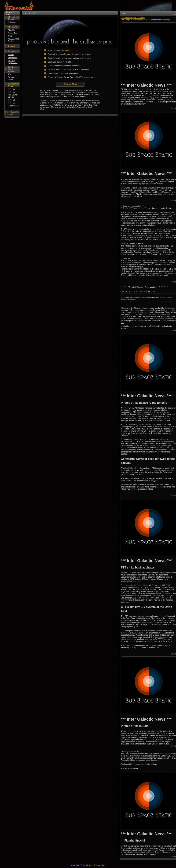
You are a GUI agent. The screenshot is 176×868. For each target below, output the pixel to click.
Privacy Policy (86, 865)
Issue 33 (12, 89)
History (11, 55)
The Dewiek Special (13, 96)
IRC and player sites (13, 62)
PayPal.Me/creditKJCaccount (133, 18)
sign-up (68, 50)
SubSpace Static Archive (13, 69)
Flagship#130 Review (14, 40)
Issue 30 (12, 103)
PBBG (79, 77)
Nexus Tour (13, 33)
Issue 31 (12, 100)
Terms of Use (99, 865)
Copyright (75, 865)
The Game (13, 27)
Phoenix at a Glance (14, 18)
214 (10, 74)
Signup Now (70, 84)
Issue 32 (12, 92)
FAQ (10, 36)
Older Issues (13, 106)
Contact (12, 46)
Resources (13, 51)
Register (9, 114)
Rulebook (12, 22)
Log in (14, 112)
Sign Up (11, 30)
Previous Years (12, 78)
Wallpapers (13, 57)
